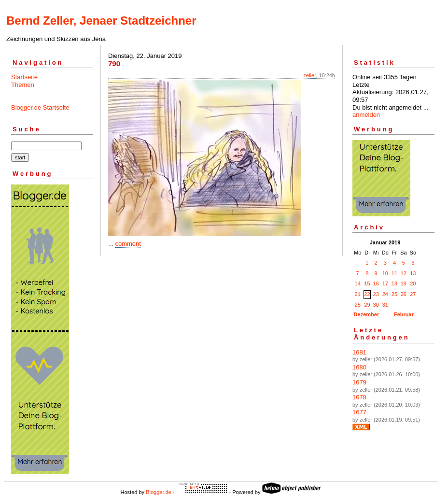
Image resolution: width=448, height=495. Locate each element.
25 (394, 294)
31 (385, 305)
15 (367, 283)
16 (376, 283)
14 (358, 283)
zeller (310, 75)
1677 (359, 412)
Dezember (367, 314)
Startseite (24, 77)
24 (385, 294)
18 (394, 283)
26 (404, 294)
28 (358, 305)
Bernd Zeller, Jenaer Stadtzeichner (101, 21)
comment (128, 244)
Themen (23, 85)
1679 (359, 382)
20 (413, 283)
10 (385, 273)
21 (358, 294)
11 (394, 273)
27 (413, 294)
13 (413, 273)
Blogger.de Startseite (40, 107)
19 (404, 283)
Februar (404, 314)
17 (385, 283)
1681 (359, 352)
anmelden (366, 115)
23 (376, 294)
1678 (359, 397)
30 (376, 305)
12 (404, 273)
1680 (359, 367)
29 (367, 305)
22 (367, 294)
